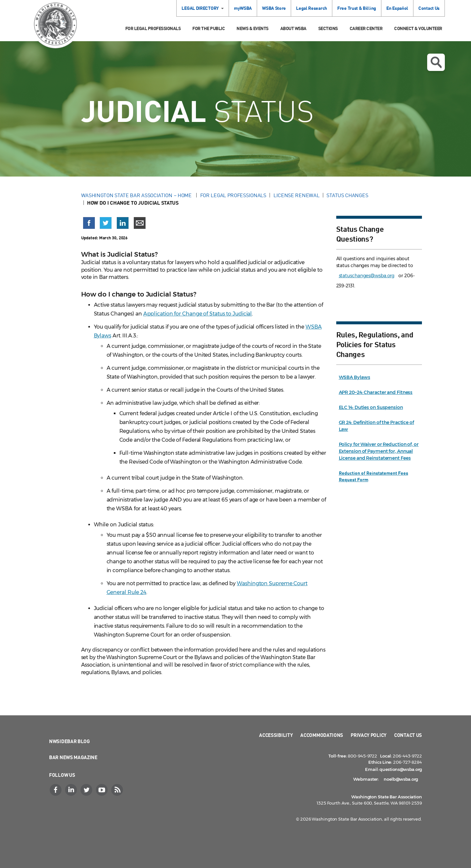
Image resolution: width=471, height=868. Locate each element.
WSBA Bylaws (355, 377)
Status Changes (347, 195)
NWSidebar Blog (70, 741)
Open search (436, 62)
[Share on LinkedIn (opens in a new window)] (123, 223)
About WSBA (293, 28)
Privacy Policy (369, 735)
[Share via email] (140, 223)
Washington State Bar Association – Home (137, 195)
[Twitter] (87, 790)
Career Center (366, 28)
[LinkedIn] (72, 790)
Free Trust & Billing (357, 8)
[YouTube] (102, 790)
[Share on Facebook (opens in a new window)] (89, 223)
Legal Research (312, 8)
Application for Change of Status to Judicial (198, 314)
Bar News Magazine (73, 757)
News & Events (253, 28)
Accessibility (276, 735)
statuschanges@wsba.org (367, 276)
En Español (397, 8)
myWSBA (243, 8)
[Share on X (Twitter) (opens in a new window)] (106, 223)
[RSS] (118, 790)
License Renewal (297, 195)
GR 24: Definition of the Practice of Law (376, 426)
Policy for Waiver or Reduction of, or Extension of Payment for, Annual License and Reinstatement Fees (379, 451)
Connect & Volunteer (418, 28)
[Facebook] (56, 790)
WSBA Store (274, 8)
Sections (328, 28)
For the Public (209, 28)
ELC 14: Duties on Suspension (371, 407)
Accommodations (322, 735)
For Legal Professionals (153, 28)
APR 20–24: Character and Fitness (376, 392)
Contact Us (429, 8)
